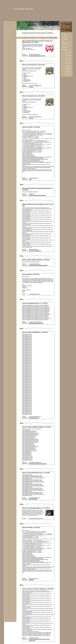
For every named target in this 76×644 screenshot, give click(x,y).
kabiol (30, 179)
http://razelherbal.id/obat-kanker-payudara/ (38, 464)
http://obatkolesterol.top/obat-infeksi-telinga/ (38, 265)
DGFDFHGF (31, 580)
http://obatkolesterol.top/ (34, 418)
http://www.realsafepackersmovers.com (37, 56)
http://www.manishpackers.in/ (35, 251)
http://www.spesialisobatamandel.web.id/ (37, 195)
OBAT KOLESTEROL (33, 499)
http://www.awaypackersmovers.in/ (36, 323)
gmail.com (31, 87)
